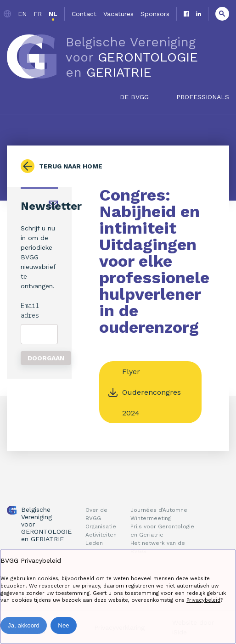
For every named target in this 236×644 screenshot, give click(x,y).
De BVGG (134, 97)
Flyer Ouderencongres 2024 (152, 392)
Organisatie (101, 526)
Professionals (203, 97)
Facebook (186, 14)
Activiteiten (101, 535)
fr (38, 14)
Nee (63, 625)
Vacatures (118, 14)
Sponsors (155, 14)
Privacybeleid (203, 600)
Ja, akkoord (24, 625)
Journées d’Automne (159, 510)
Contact (84, 14)
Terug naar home (71, 166)
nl (53, 14)
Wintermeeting (151, 518)
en (22, 14)
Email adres (30, 311)
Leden (94, 543)
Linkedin (199, 14)
